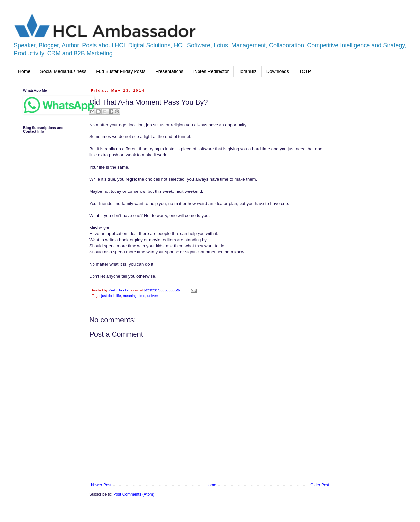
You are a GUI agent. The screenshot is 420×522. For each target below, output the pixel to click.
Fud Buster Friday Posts (121, 71)
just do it (108, 296)
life (119, 296)
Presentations (169, 71)
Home (24, 71)
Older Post (320, 485)
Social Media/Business (63, 71)
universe (154, 296)
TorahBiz (247, 71)
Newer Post (101, 485)
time (142, 296)
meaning (130, 296)
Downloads (278, 71)
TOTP (305, 71)
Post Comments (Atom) (134, 494)
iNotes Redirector (211, 71)
